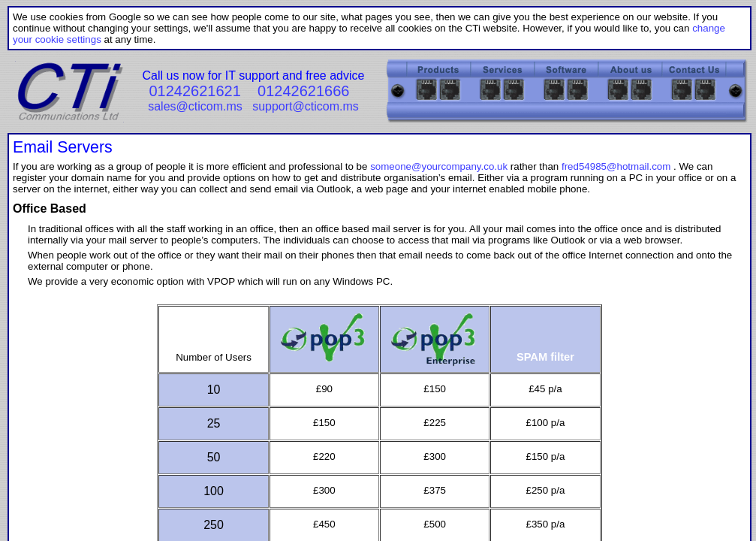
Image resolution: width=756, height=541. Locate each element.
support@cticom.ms (306, 106)
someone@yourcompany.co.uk (439, 166)
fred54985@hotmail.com (616, 166)
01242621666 (303, 91)
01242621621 (194, 91)
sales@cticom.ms (195, 106)
